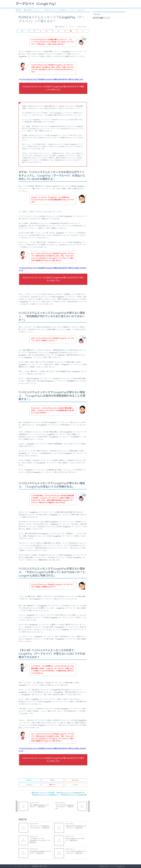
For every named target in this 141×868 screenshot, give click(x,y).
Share (53, 780)
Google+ (76, 780)
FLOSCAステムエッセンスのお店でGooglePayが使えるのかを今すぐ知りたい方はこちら (52, 79)
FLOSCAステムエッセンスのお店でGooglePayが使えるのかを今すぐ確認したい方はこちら (53, 88)
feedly (76, 785)
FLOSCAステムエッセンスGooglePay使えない (71, 793)
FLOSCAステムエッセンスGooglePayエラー (46, 795)
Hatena (30, 785)
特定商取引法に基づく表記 (39, 866)
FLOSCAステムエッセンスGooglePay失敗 (74, 795)
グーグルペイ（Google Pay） (37, 4)
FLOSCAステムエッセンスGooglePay (43, 793)
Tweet (30, 780)
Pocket (53, 785)
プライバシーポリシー (23, 866)
